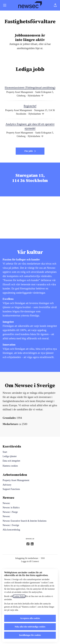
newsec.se (30, 539)
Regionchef (30, 106)
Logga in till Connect (30, 561)
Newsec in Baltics (11, 508)
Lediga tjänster (10, 456)
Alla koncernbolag (11, 530)
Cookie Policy (19, 596)
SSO (43, 558)
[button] (55, 5)
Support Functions (11, 489)
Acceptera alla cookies (30, 618)
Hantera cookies (10, 466)
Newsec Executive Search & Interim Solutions (25, 521)
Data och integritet (11, 461)
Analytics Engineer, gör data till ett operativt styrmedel (30, 126)
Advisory (7, 485)
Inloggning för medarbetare (27, 558)
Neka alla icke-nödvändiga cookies (30, 627)
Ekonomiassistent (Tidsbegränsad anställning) (30, 88)
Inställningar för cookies (30, 635)
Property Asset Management (16, 480)
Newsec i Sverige (11, 525)
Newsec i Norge (10, 512)
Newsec (6, 503)
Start (5, 452)
